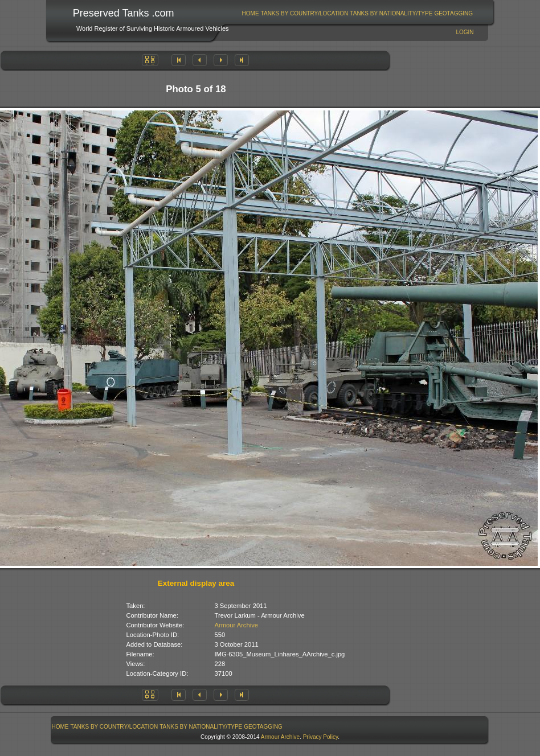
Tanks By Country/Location (305, 13)
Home (251, 13)
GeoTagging (453, 13)
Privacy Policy (321, 737)
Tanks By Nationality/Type (391, 13)
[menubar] (357, 13)
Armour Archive (236, 625)
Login (465, 32)
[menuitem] (250, 13)
